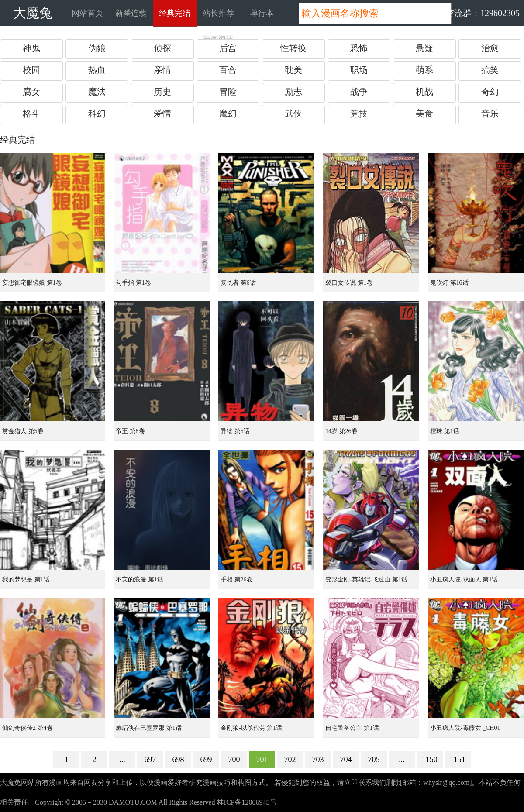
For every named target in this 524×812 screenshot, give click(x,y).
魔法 (97, 92)
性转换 (293, 48)
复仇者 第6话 (238, 283)
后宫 (228, 48)
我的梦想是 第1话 (26, 580)
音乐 (490, 114)
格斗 (31, 114)
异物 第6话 (235, 431)
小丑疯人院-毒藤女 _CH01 (465, 728)
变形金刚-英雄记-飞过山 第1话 (366, 580)
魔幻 (228, 114)
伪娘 (97, 48)
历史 (162, 92)
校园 (31, 70)
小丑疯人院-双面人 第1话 (464, 580)
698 (178, 760)
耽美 (293, 70)
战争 (359, 92)
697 (150, 760)
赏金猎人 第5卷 (23, 431)
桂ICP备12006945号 (247, 802)
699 (206, 760)
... (122, 760)
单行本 (262, 13)
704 (346, 760)
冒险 (228, 92)
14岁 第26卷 (341, 431)
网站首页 (87, 13)
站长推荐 (218, 13)
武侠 (293, 114)
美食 (424, 114)
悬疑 (424, 48)
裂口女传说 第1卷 (349, 283)
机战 (424, 92)
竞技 (359, 114)
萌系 (424, 70)
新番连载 (131, 13)
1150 (429, 760)
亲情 (162, 70)
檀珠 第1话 (445, 431)
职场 (359, 70)
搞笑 (490, 70)
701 (262, 760)
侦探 (162, 48)
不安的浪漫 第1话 (140, 580)
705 (374, 760)
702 (290, 760)
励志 (293, 92)
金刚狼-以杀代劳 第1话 (251, 728)
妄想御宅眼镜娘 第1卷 (32, 283)
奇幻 (490, 92)
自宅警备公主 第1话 (352, 728)
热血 (97, 70)
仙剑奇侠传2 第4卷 (28, 728)
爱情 (162, 114)
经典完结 (175, 13)
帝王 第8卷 (130, 431)
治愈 (490, 48)
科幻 (97, 114)
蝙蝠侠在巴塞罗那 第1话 (149, 728)
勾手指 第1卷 (133, 283)
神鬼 (31, 48)
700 (234, 760)
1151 (457, 760)
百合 (228, 70)
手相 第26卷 (237, 580)
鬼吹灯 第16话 (449, 283)
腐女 (31, 92)
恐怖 (359, 48)
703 (318, 760)
